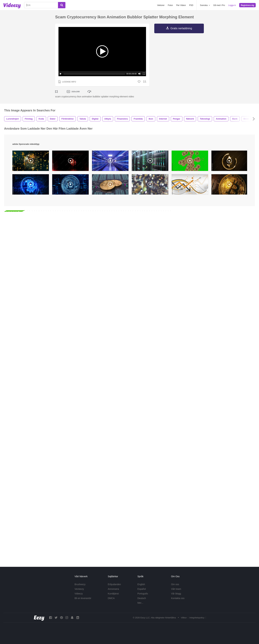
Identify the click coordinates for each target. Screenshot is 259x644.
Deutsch (142, 598)
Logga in (232, 5)
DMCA (111, 598)
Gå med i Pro (219, 5)
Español (142, 589)
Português (143, 594)
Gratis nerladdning (181, 28)
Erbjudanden (114, 584)
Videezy (79, 594)
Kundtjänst (113, 594)
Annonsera (113, 589)
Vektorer (161, 5)
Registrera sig (247, 5)
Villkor (184, 618)
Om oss (175, 584)
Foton (170, 5)
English (141, 584)
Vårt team (176, 589)
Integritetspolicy (197, 618)
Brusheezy (80, 584)
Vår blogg (176, 594)
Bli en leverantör (83, 598)
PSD (191, 5)
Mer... (140, 603)
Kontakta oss (178, 598)
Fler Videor (181, 5)
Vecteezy (79, 589)
